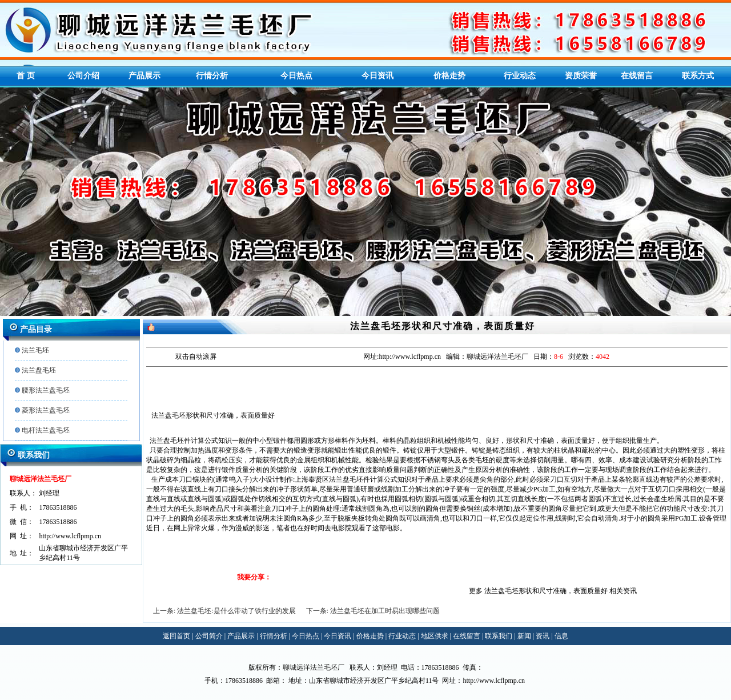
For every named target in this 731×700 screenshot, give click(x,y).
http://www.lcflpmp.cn (70, 536)
